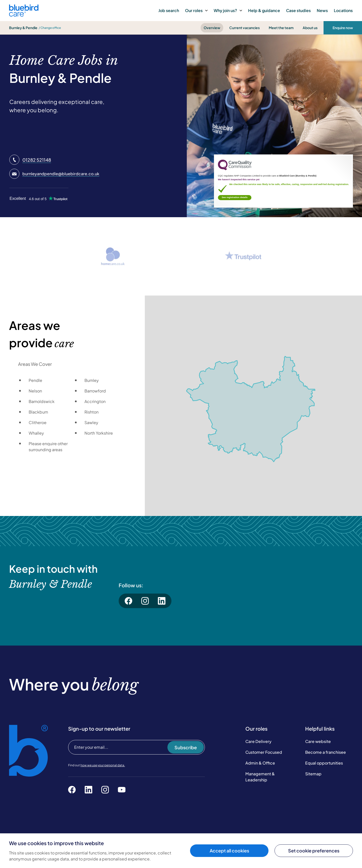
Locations (343, 10)
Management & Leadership (260, 777)
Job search (169, 10)
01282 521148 (37, 160)
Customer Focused (264, 752)
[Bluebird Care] (24, 15)
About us (310, 28)
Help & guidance (264, 10)
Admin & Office (260, 763)
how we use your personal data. (103, 765)
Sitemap (313, 774)
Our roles (196, 10)
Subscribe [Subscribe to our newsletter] (186, 747)
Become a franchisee (326, 752)
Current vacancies (244, 28)
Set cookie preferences (314, 851)
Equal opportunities (324, 763)
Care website (318, 741)
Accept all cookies (229, 851)
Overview (212, 28)
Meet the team (281, 28)
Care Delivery (258, 741)
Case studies (298, 10)
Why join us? (228, 10)
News (322, 10)
